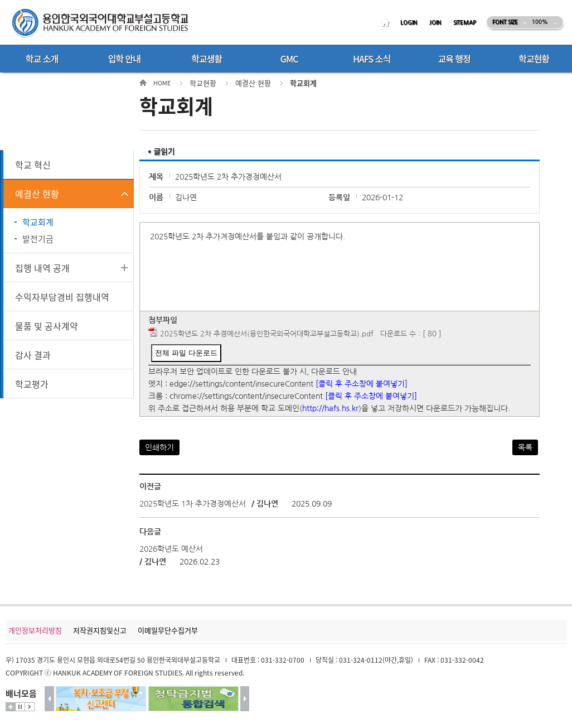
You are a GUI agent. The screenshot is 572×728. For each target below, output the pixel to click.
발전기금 (38, 239)
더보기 (11, 707)
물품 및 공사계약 (47, 326)
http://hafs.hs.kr (330, 408)
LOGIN (409, 23)
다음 (245, 699)
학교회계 (38, 222)
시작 (30, 707)
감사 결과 (33, 355)
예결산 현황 (37, 194)
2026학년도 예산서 (171, 549)
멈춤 (20, 707)
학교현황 (203, 83)
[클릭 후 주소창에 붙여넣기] (362, 384)
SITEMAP (465, 23)
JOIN (435, 23)
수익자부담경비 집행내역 (62, 297)
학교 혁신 (33, 165)
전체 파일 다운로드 (186, 353)
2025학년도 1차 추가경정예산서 (193, 504)
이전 (49, 699)
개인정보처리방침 (35, 630)
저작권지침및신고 (100, 630)
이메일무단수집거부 (168, 630)
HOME (387, 23)
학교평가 (32, 384)
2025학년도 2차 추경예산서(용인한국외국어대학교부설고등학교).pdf (267, 334)
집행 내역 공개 (42, 268)
